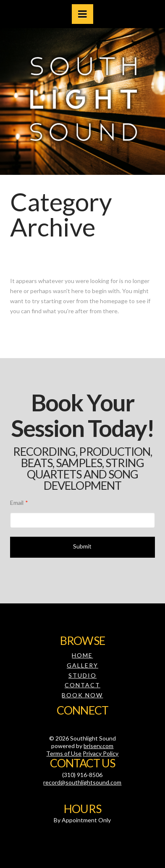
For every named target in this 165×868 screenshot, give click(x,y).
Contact (82, 685)
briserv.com (98, 746)
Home (82, 655)
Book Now (82, 695)
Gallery (82, 665)
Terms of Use (64, 753)
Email (19, 503)
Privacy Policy (101, 753)
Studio (82, 675)
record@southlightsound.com (82, 782)
